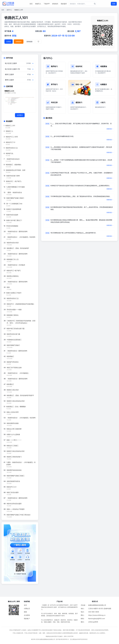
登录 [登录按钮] (114, 4)
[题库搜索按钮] (95, 4)
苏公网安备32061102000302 (79, 639)
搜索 (25, 612)
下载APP (47, 4)
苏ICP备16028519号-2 (62, 639)
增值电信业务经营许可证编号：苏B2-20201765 (60, 636)
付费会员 (27, 609)
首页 (31, 4)
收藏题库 (19, 42)
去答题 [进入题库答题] (9, 42)
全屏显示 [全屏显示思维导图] (20, 115)
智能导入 (38, 4)
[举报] (38, 42)
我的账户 (27, 619)
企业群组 (27, 615)
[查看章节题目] (33, 63)
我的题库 (64, 4)
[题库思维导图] (19, 101)
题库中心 (9, 10)
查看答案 (110, 129)
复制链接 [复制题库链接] (29, 42)
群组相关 (55, 4)
